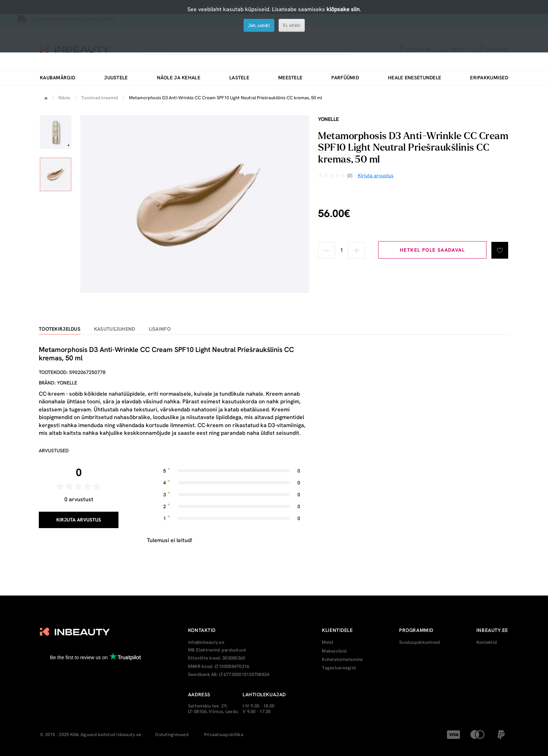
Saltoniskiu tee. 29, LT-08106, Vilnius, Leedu (213, 709)
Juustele (116, 78)
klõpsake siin (343, 9)
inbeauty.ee (129, 735)
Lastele (239, 78)
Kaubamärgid (57, 78)
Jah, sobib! (259, 25)
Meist (328, 642)
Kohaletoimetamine (342, 660)
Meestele (290, 78)
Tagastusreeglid (339, 668)
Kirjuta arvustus (79, 520)
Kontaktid (487, 642)
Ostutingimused (172, 735)
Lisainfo (160, 329)
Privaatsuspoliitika (224, 735)
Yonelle (329, 119)
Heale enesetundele (414, 78)
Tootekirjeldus (60, 329)
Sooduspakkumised (420, 642)
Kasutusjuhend (115, 329)
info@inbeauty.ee (206, 642)
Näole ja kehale (179, 78)
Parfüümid (345, 78)
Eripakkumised (489, 78)
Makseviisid (334, 651)
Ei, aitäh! (292, 25)
